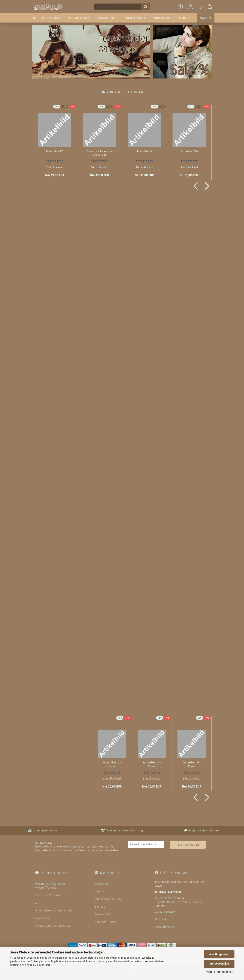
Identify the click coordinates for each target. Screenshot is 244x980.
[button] (181, 7)
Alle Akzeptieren (219, 954)
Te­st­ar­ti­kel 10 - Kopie (112, 764)
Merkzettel (161, 919)
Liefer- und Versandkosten (51, 895)
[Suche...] (146, 7)
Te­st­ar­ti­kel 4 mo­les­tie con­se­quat (100, 153)
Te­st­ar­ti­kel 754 (189, 151)
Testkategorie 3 (106, 18)
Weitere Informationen (219, 972)
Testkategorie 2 (79, 18)
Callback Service (165, 912)
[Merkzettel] (200, 7)
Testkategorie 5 (162, 18)
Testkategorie (52, 18)
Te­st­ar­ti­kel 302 (55, 151)
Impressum (42, 918)
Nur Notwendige (219, 964)
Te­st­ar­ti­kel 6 (144, 151)
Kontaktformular (165, 927)
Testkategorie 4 (134, 18)
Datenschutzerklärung (63, 965)
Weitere (185, 18)
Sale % (206, 18)
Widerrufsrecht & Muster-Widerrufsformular (51, 886)
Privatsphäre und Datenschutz (54, 911)
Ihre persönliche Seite (108, 899)
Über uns (100, 891)
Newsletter (102, 884)
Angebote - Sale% (106, 922)
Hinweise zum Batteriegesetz (53, 926)
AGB (38, 903)
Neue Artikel (102, 914)
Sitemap (100, 907)
